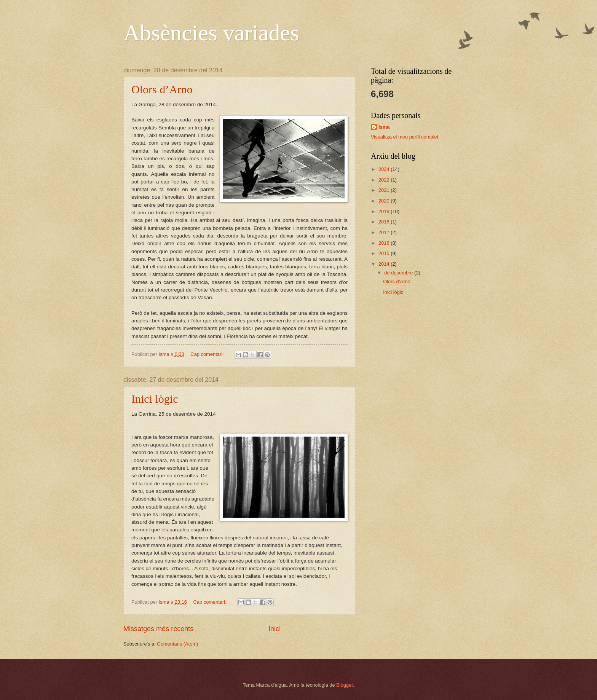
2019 (385, 211)
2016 (385, 243)
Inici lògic (155, 399)
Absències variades (211, 33)
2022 (385, 180)
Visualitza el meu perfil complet (405, 137)
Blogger (345, 685)
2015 (385, 253)
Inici (275, 629)
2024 (385, 169)
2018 (385, 222)
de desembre (399, 273)
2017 (385, 232)
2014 (385, 264)
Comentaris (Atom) (177, 644)
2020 (385, 201)
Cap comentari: (208, 354)
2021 (385, 190)
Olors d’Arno (162, 89)
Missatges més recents (158, 629)
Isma (384, 127)
